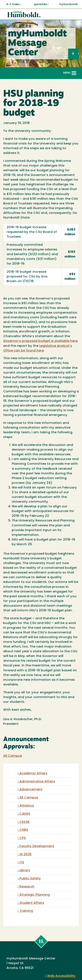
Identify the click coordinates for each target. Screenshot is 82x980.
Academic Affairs (33, 774)
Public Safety (30, 879)
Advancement (31, 790)
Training (26, 911)
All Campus (13, 756)
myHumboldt (68, 4)
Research (27, 887)
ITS (22, 863)
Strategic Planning (35, 895)
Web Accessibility (60, 976)
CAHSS (25, 814)
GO (78, 54)
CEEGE (25, 822)
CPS (23, 838)
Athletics (27, 806)
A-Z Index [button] (14, 4)
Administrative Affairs (37, 782)
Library (25, 871)
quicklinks (41, 4)
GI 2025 (26, 854)
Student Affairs (32, 903)
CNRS (24, 830)
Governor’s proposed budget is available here (40, 341)
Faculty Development (37, 846)
